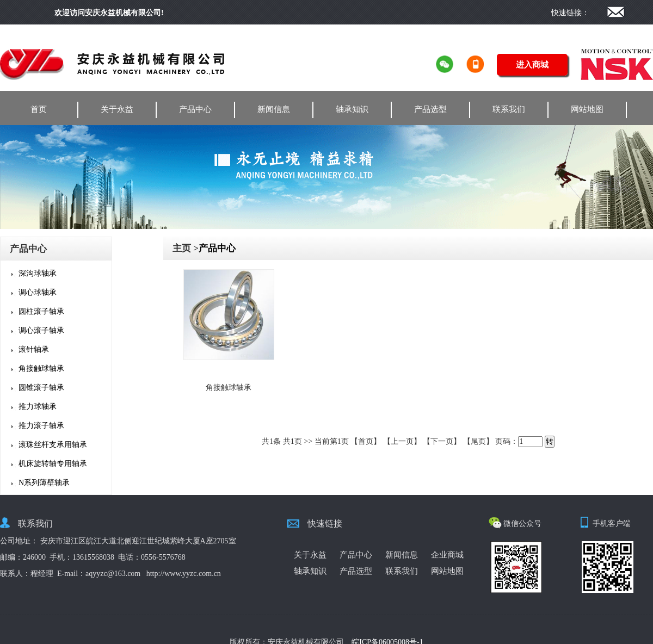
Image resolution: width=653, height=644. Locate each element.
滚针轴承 (34, 349)
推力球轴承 (38, 407)
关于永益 (117, 109)
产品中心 (195, 109)
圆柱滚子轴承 (41, 311)
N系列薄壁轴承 (44, 483)
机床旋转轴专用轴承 (53, 464)
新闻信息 (274, 109)
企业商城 (447, 555)
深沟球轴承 (38, 273)
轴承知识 (352, 109)
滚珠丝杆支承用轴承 (53, 445)
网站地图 (587, 109)
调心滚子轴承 (41, 330)
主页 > (186, 248)
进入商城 (532, 65)
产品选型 (430, 109)
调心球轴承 (38, 292)
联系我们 (509, 109)
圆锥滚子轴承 (41, 388)
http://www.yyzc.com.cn (184, 574)
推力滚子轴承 (41, 426)
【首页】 (366, 441)
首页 (39, 109)
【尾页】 (478, 441)
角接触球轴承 (41, 369)
